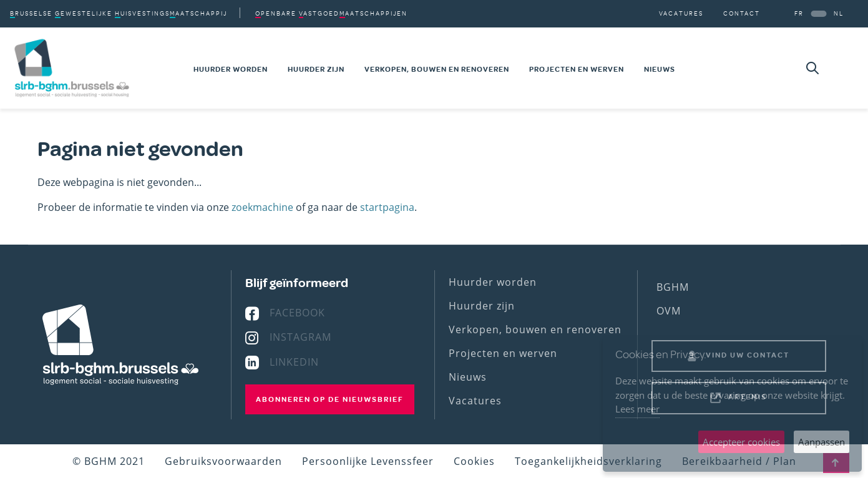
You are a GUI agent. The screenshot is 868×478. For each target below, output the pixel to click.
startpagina (387, 207)
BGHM (673, 287)
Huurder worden (231, 69)
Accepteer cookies (741, 442)
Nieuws (660, 69)
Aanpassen (822, 442)
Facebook (297, 313)
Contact (742, 13)
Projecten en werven (577, 69)
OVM (669, 311)
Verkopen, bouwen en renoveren (437, 69)
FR (799, 13)
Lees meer (637, 409)
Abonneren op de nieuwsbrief (330, 399)
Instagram (300, 337)
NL (839, 13)
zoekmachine (262, 207)
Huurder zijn (316, 69)
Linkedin (294, 362)
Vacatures (681, 13)
